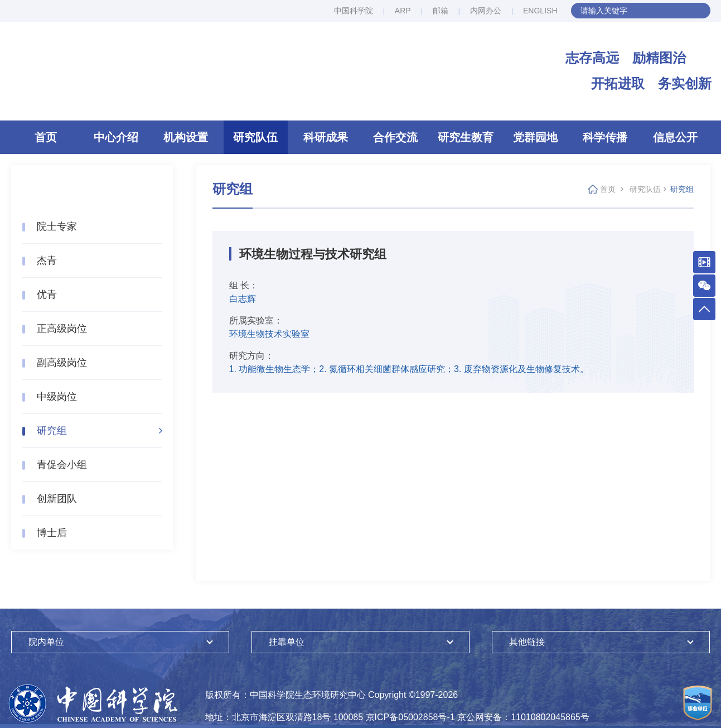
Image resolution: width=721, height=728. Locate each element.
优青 (47, 295)
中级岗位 (57, 397)
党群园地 (535, 137)
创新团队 (57, 499)
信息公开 (675, 137)
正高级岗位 (62, 329)
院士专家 (57, 226)
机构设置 (186, 137)
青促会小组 (62, 465)
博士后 (52, 533)
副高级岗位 (62, 363)
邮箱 (441, 11)
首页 (46, 137)
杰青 (47, 261)
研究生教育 (466, 137)
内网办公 (486, 11)
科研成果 (326, 137)
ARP (403, 11)
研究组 (52, 431)
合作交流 (395, 137)
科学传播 (605, 137)
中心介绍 (116, 137)
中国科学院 (354, 11)
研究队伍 (255, 137)
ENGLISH (540, 11)
